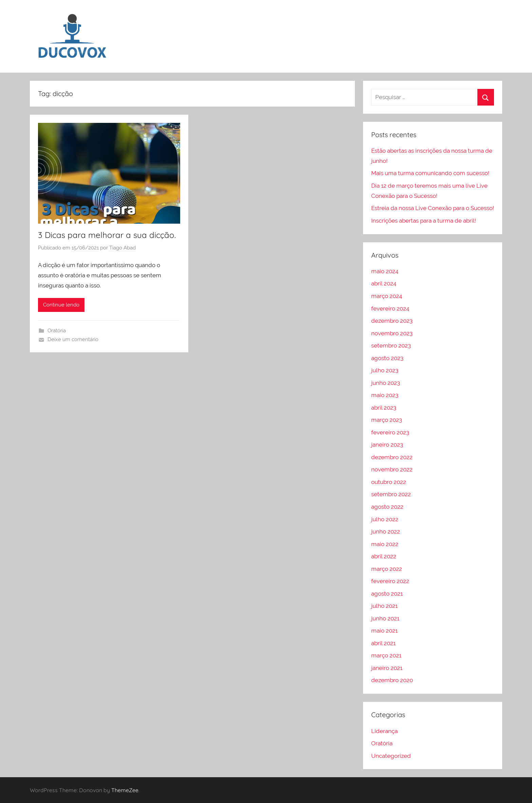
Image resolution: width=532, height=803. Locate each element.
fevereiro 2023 (390, 432)
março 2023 (387, 420)
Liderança (384, 731)
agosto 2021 (387, 594)
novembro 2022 (392, 469)
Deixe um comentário (73, 339)
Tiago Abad (122, 248)
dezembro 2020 (392, 680)
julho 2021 (384, 606)
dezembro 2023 (392, 321)
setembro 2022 (391, 494)
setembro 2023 (391, 346)
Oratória (57, 331)
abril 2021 (383, 643)
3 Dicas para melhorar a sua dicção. (107, 235)
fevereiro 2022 (390, 581)
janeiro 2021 (387, 668)
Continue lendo (61, 305)
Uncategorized (391, 756)
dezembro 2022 (392, 457)
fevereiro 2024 (390, 309)
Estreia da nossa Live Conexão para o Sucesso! (433, 208)
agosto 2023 (387, 358)
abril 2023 (384, 408)
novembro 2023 (392, 333)
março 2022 (387, 569)
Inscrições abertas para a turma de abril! (424, 221)
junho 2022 (386, 531)
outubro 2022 (389, 482)
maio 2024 (385, 271)
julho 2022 (385, 519)
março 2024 (387, 296)
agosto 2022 (387, 507)
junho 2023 (386, 383)
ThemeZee (125, 790)
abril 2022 (384, 556)
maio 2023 (385, 395)
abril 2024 (384, 283)
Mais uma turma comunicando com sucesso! (430, 173)
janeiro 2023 (387, 445)
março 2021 (386, 655)
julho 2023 (385, 370)
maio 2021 (384, 631)
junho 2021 (385, 618)
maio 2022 (385, 544)
